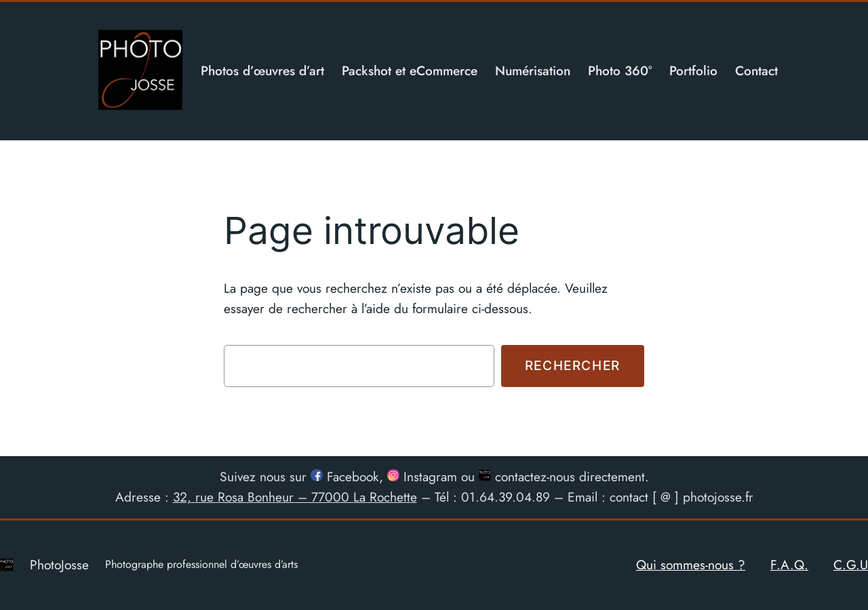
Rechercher (573, 365)
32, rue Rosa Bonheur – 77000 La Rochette (295, 497)
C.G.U (851, 565)
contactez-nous (527, 476)
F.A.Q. (789, 565)
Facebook (345, 476)
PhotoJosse (59, 565)
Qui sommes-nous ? (691, 565)
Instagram (422, 476)
